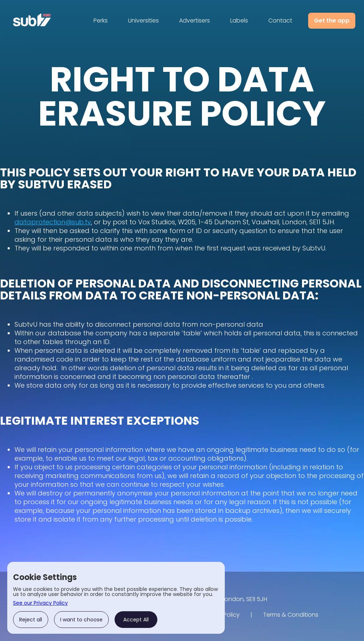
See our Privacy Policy (40, 603)
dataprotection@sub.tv (53, 222)
